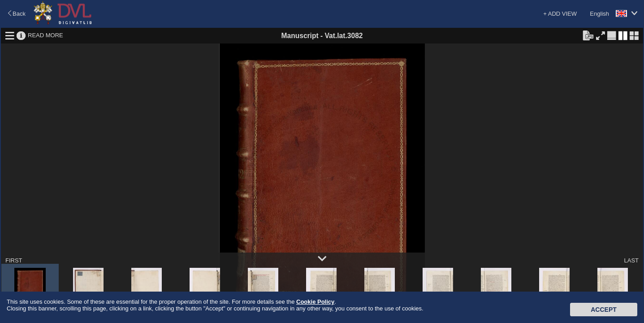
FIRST (14, 260)
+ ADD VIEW (560, 14)
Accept (604, 310)
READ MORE (45, 35)
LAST (631, 260)
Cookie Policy (315, 302)
